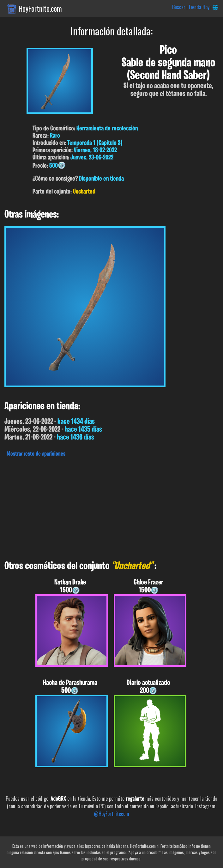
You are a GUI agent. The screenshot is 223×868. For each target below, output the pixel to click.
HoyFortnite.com (40, 9)
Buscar (179, 7)
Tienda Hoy (199, 7)
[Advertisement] (112, 507)
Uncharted (84, 192)
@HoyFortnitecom (112, 814)
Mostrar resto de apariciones (36, 454)
